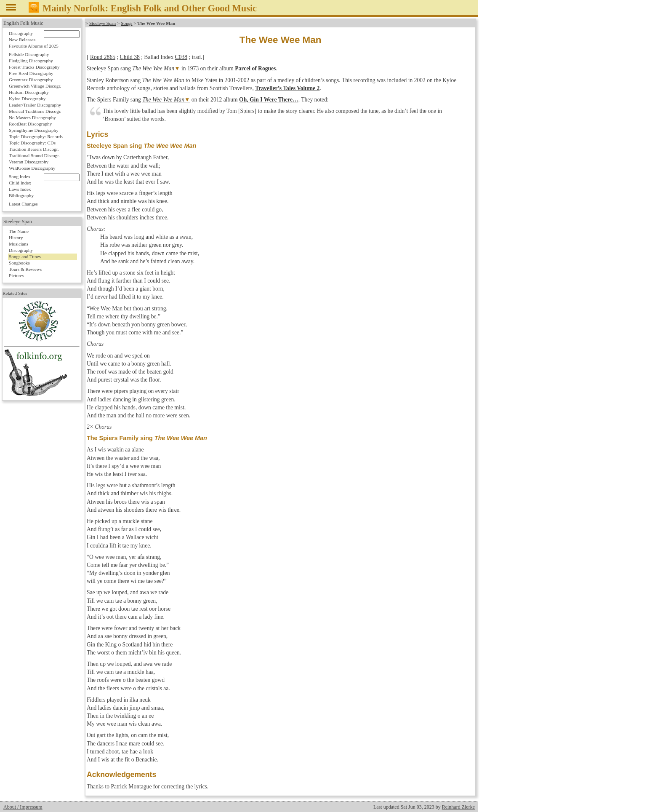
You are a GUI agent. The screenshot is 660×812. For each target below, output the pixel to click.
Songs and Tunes (25, 256)
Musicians (19, 244)
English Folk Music (23, 23)
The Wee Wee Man (153, 68)
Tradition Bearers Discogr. (34, 149)
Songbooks (19, 263)
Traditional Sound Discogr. (34, 155)
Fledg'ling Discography (31, 61)
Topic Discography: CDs (32, 143)
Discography (21, 33)
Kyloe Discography (27, 99)
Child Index (20, 183)
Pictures (16, 275)
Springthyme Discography (34, 130)
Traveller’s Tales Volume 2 (287, 88)
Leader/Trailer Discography (35, 105)
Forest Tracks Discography (34, 67)
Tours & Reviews (25, 269)
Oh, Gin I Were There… (269, 100)
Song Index (20, 176)
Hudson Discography (29, 92)
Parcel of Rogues (255, 68)
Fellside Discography (29, 54)
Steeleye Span (102, 23)
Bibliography (21, 195)
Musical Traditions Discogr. (35, 111)
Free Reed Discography (31, 73)
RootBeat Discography (30, 124)
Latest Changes (23, 204)
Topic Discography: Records (36, 136)
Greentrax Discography (31, 80)
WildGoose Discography (32, 168)
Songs (126, 23)
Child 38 (130, 57)
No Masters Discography (32, 118)
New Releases (22, 40)
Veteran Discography (29, 162)
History (16, 238)
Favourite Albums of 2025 (34, 46)
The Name (19, 231)
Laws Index (20, 189)
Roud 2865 (103, 57)
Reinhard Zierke (458, 807)
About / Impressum (23, 807)
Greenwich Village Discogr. (35, 86)
